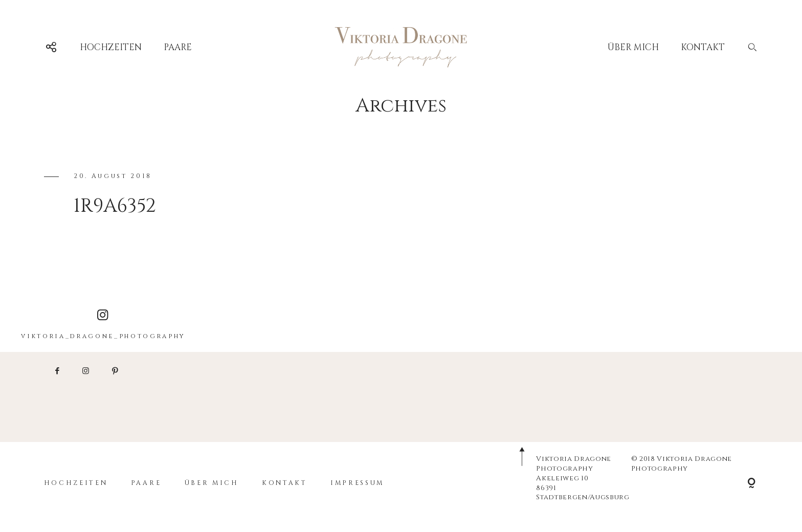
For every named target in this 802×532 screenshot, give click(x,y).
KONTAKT (703, 47)
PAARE (178, 47)
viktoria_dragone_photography (103, 325)
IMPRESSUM (357, 483)
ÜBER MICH (633, 47)
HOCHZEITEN (111, 47)
